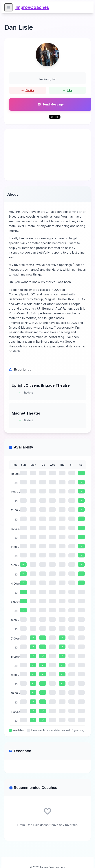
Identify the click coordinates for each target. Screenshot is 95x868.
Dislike (28, 90)
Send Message (50, 104)
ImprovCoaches (32, 7)
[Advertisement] (47, 155)
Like (67, 90)
